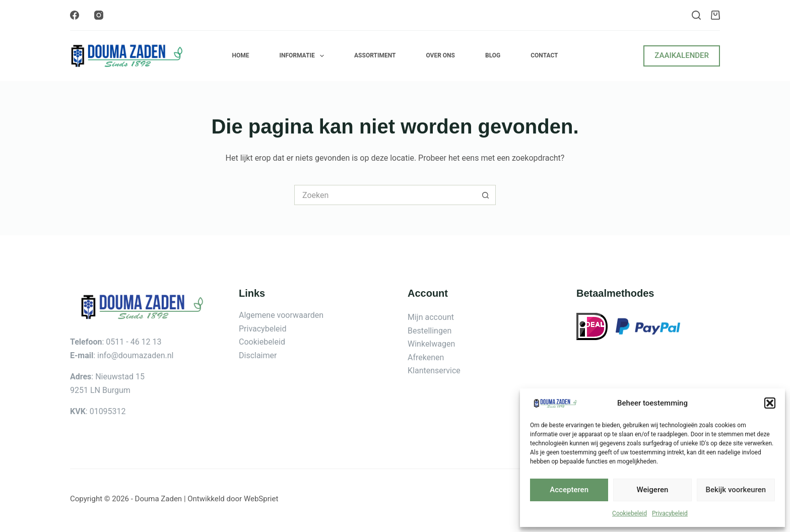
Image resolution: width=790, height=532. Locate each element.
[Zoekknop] (486, 195)
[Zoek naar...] (385, 195)
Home (240, 55)
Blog (493, 55)
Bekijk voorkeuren (736, 490)
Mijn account (431, 317)
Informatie (304, 56)
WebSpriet (261, 499)
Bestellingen (430, 331)
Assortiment (375, 55)
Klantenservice (434, 371)
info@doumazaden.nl (135, 355)
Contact (544, 55)
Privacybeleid (670, 513)
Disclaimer (258, 355)
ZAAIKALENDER (682, 55)
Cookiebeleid (630, 513)
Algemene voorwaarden (281, 315)
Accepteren (569, 490)
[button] (770, 403)
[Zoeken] (696, 15)
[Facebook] (75, 15)
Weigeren (653, 490)
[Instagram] (99, 15)
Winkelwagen (431, 344)
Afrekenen (426, 357)
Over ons (440, 55)
